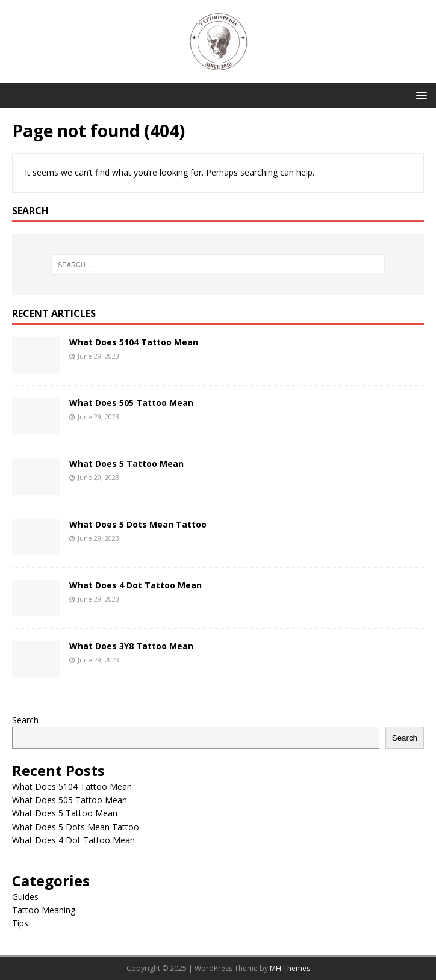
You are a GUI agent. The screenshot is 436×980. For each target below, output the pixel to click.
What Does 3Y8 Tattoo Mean (131, 646)
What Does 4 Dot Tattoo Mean (135, 585)
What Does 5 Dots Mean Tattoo (138, 524)
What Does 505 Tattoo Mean (131, 403)
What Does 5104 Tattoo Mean (134, 342)
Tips (20, 923)
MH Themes (290, 968)
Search (25, 720)
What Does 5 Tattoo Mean (126, 464)
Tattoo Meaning (44, 910)
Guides (25, 897)
